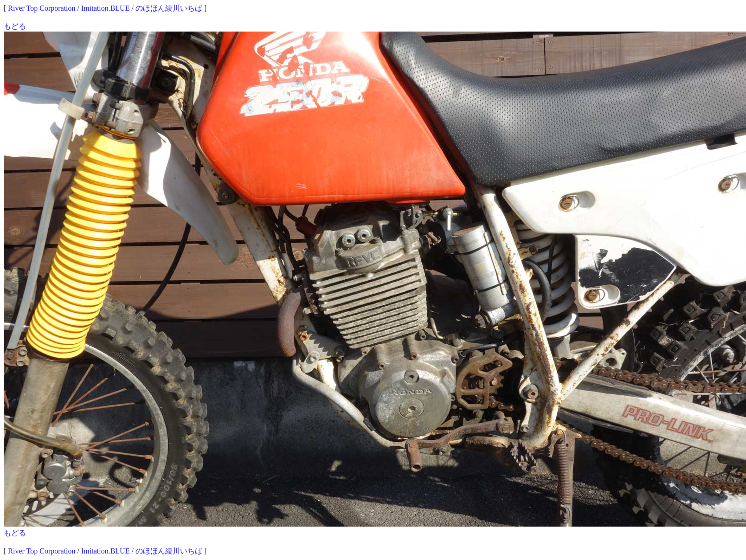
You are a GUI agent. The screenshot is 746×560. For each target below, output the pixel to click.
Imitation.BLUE (105, 8)
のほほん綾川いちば (169, 8)
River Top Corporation (42, 8)
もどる (15, 26)
